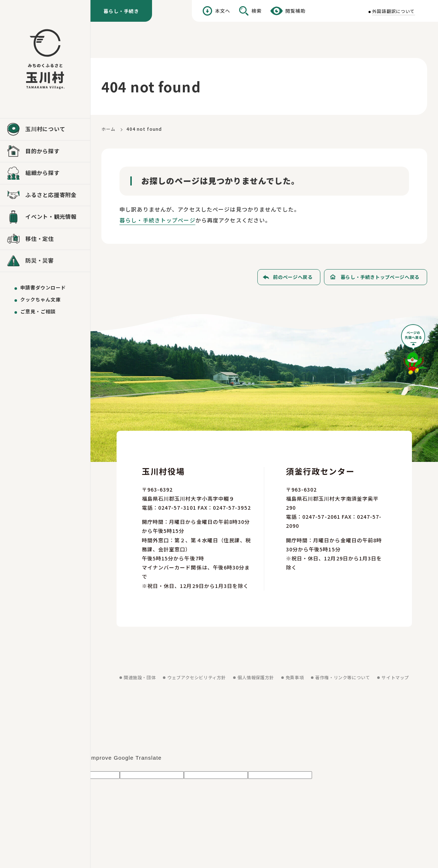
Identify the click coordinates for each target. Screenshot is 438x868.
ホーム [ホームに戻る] (108, 129)
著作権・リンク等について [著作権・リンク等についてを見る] (343, 677)
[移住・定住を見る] (45, 239)
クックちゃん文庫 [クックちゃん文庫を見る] (41, 299)
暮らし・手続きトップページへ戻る (380, 277)
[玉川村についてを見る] (45, 129)
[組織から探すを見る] (45, 173)
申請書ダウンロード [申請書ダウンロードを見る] (43, 287)
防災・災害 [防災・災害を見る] (40, 260)
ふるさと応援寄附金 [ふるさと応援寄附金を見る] (51, 195)
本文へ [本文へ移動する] (223, 11)
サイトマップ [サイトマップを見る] (395, 677)
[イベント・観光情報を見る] (45, 217)
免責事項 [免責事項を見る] (295, 677)
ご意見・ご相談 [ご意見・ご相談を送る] (38, 311)
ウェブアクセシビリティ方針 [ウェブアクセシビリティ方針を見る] (197, 677)
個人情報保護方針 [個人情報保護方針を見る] (256, 677)
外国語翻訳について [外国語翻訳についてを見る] (393, 11)
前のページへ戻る (293, 277)
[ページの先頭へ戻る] (414, 352)
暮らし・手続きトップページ (157, 220)
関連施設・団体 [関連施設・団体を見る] (140, 677)
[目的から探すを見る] (45, 151)
